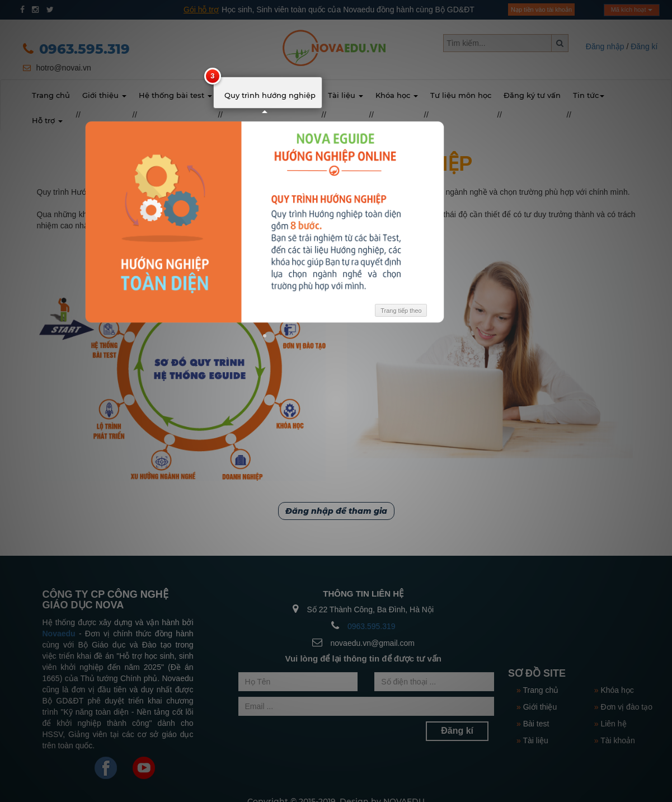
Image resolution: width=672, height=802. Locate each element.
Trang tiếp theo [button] (403, 311)
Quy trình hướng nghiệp (270, 95)
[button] (267, 336)
